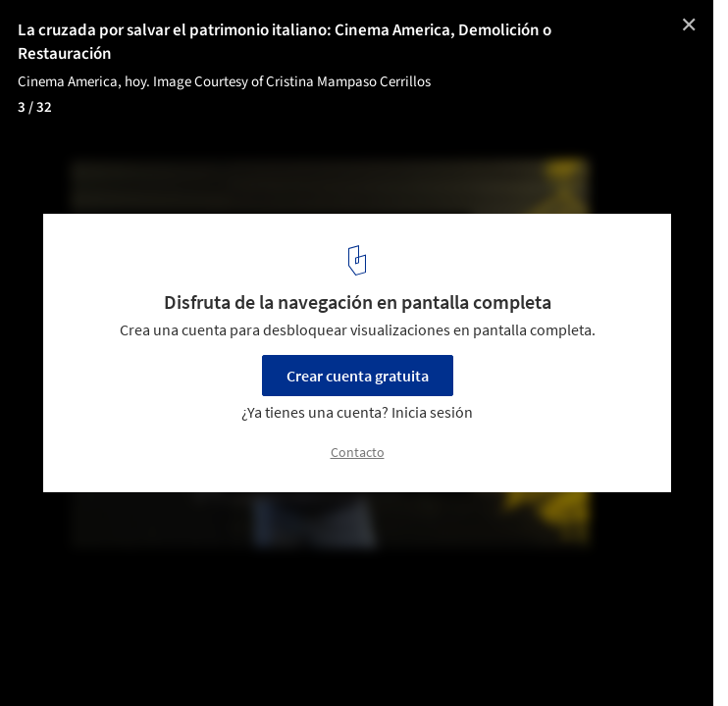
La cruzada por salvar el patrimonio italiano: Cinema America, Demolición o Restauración (285, 42)
